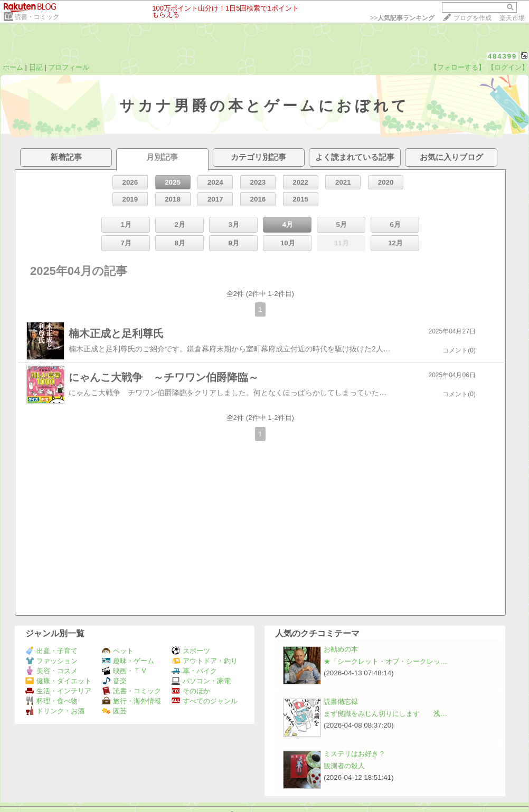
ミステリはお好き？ (355, 754)
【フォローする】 (458, 67)
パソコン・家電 (201, 681)
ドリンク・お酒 (55, 711)
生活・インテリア (58, 691)
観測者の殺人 (344, 766)
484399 (502, 56)
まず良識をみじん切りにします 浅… (385, 714)
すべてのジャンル (205, 701)
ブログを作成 (473, 18)
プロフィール (69, 67)
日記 (36, 67)
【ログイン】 (508, 67)
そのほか (191, 691)
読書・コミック (37, 17)
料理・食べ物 (51, 701)
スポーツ (191, 651)
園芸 (114, 711)
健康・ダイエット (58, 681)
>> (402, 18)
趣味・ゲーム (128, 661)
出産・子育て (51, 651)
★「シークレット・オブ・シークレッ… (385, 661)
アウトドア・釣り (205, 661)
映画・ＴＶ (125, 671)
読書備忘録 (341, 701)
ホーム (13, 67)
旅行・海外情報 (131, 701)
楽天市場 (512, 18)
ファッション (51, 661)
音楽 (114, 681)
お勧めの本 (341, 649)
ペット (118, 651)
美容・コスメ (51, 671)
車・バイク (194, 671)
